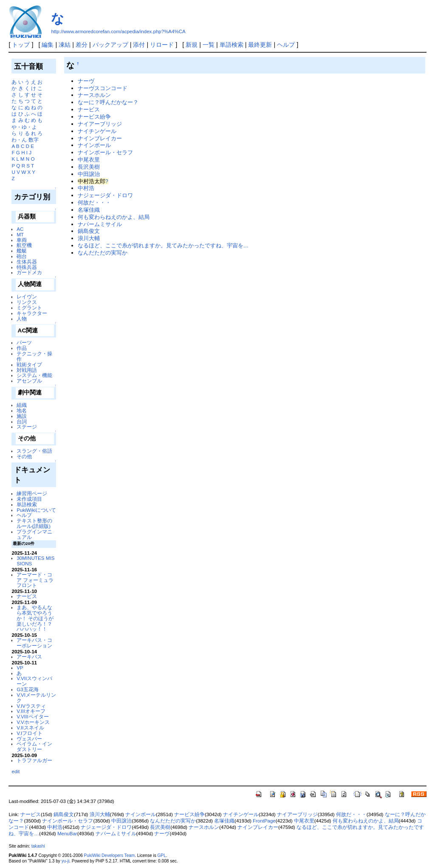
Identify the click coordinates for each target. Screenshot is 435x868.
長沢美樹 (89, 167)
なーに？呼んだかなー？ (108, 102)
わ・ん (19, 140)
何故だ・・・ (94, 203)
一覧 (209, 45)
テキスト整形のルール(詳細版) (34, 523)
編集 (48, 45)
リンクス (27, 302)
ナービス (27, 596)
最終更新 (260, 45)
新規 (192, 45)
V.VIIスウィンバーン (34, 681)
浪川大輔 (89, 238)
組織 (22, 405)
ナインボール (94, 145)
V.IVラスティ (31, 706)
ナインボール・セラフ (105, 152)
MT (20, 234)
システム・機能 (34, 375)
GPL (161, 855)
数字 (34, 140)
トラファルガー (34, 760)
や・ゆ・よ (24, 127)
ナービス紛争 (94, 117)
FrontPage (264, 821)
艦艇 (22, 251)
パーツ (24, 342)
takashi (38, 846)
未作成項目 (29, 499)
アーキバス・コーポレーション (34, 643)
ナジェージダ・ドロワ (105, 195)
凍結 (65, 45)
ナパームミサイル (100, 224)
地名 (22, 410)
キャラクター (32, 313)
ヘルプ (286, 45)
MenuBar (67, 834)
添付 (139, 45)
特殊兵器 (27, 267)
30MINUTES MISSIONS (35, 561)
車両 (22, 240)
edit (16, 771)
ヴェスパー (29, 739)
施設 (22, 416)
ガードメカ (29, 272)
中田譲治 (89, 174)
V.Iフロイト (30, 733)
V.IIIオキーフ (31, 711)
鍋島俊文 (89, 231)
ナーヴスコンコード (103, 88)
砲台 (22, 256)
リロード (162, 45)
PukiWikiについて (36, 510)
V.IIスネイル (30, 728)
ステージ (27, 427)
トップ (21, 45)
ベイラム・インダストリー (34, 746)
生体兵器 (27, 262)
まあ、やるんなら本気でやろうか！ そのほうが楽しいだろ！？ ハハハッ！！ (35, 618)
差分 (82, 45)
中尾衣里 (89, 160)
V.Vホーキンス (33, 722)
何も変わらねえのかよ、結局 (114, 217)
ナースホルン (94, 95)
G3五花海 (28, 689)
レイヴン (27, 296)
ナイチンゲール (97, 131)
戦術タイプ (29, 365)
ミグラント (29, 308)
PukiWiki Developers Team (110, 855)
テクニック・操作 (34, 356)
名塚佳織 (89, 210)
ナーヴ (86, 81)
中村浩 (86, 188)
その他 (24, 456)
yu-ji (65, 861)
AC (20, 229)
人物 (22, 319)
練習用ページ (32, 493)
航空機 (24, 245)
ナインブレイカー (100, 138)
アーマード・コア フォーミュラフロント (35, 580)
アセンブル (29, 381)
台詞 (22, 421)
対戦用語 (27, 370)
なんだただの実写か (103, 253)
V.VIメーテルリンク (36, 698)
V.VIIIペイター (32, 716)
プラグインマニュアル (34, 534)
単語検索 (232, 45)
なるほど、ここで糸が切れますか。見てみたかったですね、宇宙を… (163, 245)
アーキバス (29, 657)
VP (20, 668)
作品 (22, 348)
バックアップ (110, 45)
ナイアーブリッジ (100, 124)
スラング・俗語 (34, 451)
